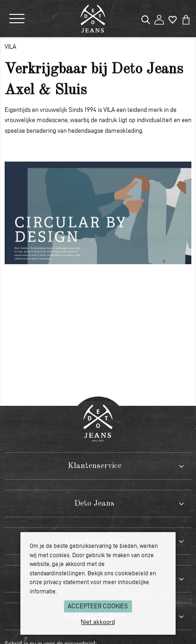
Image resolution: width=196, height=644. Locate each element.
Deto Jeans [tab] (94, 504)
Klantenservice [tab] (95, 466)
